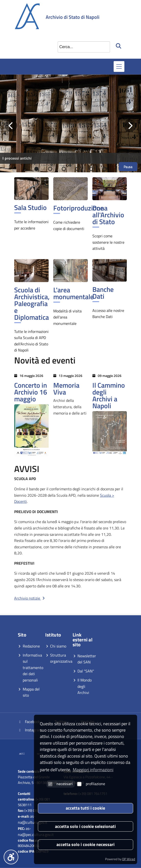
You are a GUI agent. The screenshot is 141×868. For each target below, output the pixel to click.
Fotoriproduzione (78, 208)
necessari (60, 784)
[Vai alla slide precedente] (11, 126)
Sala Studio (30, 207)
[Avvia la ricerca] (119, 46)
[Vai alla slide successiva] (130, 126)
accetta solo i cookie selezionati (85, 826)
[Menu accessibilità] (11, 857)
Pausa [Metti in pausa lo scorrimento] (128, 167)
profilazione (91, 784)
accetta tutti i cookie (85, 808)
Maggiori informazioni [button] (93, 770)
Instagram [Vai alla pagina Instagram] (30, 730)
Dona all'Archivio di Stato (108, 215)
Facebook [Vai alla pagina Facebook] (29, 722)
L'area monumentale (73, 293)
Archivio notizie (30, 598)
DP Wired (129, 859)
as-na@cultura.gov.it (33, 819)
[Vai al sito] (26, 753)
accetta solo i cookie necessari (86, 844)
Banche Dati (103, 293)
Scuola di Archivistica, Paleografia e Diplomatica (32, 303)
